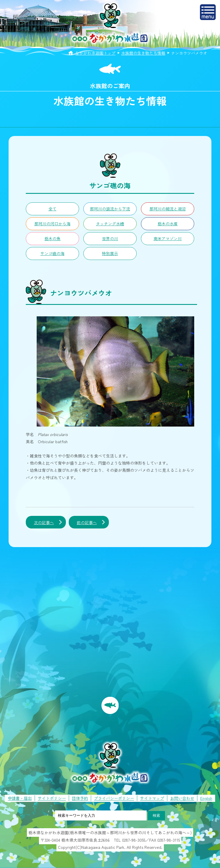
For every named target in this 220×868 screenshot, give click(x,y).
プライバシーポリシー (114, 798)
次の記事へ (44, 522)
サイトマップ (152, 798)
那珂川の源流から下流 (110, 209)
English (206, 798)
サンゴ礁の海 (52, 253)
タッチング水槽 (110, 224)
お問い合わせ (182, 798)
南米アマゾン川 (168, 238)
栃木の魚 (52, 238)
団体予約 (80, 798)
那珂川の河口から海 (52, 224)
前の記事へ (87, 522)
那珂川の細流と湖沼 (168, 209)
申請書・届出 (20, 798)
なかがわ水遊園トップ (95, 53)
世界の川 (110, 238)
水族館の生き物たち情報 (143, 53)
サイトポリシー (52, 798)
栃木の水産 (168, 224)
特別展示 (110, 253)
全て (52, 209)
